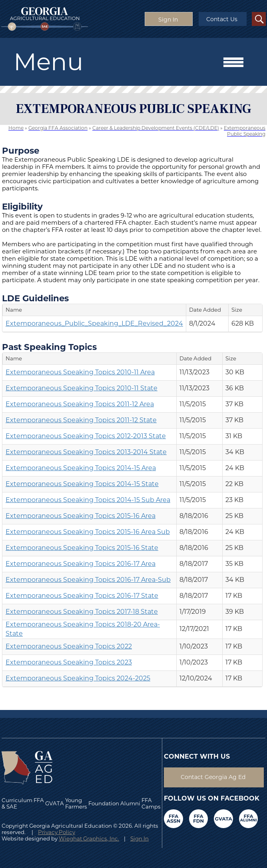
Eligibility (22, 206)
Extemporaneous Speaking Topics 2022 (69, 646)
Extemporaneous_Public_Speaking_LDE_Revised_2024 (94, 323)
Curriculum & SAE (17, 803)
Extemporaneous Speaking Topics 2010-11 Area (80, 372)
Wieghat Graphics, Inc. (89, 838)
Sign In (139, 838)
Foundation (104, 803)
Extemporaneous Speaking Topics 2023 (69, 662)
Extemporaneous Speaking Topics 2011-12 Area (80, 404)
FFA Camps (151, 803)
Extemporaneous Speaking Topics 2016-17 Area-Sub (88, 580)
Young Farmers (76, 803)
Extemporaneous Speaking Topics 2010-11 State (82, 388)
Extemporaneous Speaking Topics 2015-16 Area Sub (88, 532)
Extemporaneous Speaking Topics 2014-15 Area (81, 468)
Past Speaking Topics (49, 347)
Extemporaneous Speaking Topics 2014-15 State (82, 484)
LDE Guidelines (35, 298)
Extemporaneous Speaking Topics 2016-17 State (82, 596)
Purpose (21, 150)
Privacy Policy (57, 832)
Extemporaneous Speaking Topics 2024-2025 (78, 678)
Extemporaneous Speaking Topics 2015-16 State (82, 548)
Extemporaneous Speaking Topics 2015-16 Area (81, 516)
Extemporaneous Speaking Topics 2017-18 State (82, 612)
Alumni (130, 803)
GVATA (55, 803)
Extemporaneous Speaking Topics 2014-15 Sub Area (88, 500)
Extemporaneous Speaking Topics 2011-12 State (81, 420)
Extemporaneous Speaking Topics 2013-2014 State (86, 452)
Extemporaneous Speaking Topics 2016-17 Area (81, 564)
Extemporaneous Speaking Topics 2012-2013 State (86, 436)
